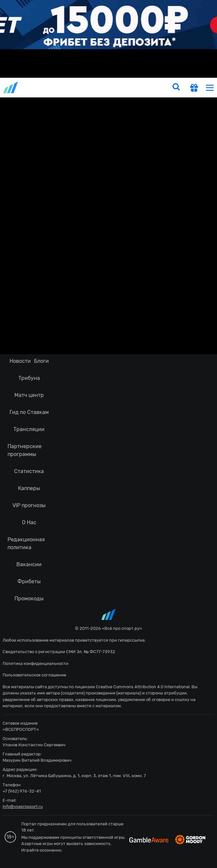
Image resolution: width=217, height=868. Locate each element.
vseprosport (11, 87)
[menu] (210, 87)
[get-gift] (194, 89)
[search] (176, 88)
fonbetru (108, 434)
